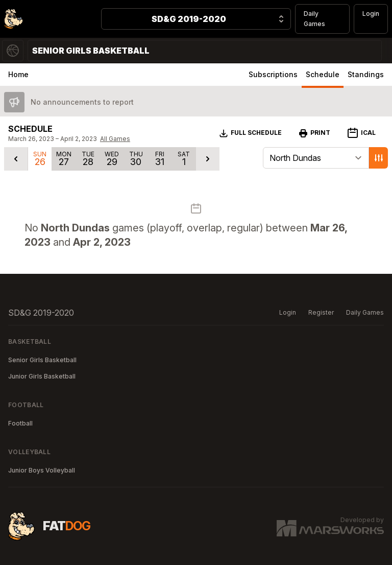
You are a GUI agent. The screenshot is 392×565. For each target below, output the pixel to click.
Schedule (323, 74)
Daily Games (314, 19)
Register (321, 312)
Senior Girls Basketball (42, 360)
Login (371, 14)
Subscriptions (273, 74)
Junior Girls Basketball (42, 376)
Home (18, 74)
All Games (115, 139)
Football (20, 423)
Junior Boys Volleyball (42, 470)
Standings (366, 74)
